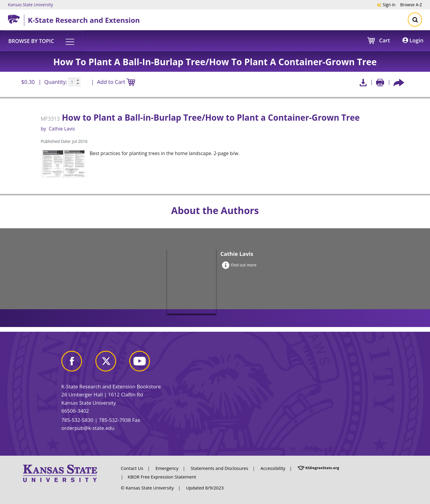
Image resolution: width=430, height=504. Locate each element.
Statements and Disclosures (220, 468)
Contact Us (132, 468)
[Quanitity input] (74, 82)
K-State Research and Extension (84, 20)
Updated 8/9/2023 (205, 488)
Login (413, 40)
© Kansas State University (147, 488)
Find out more (239, 265)
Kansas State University (31, 4)
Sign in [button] (386, 4)
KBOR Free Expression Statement (162, 477)
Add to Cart (116, 82)
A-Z (411, 4)
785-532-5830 (77, 420)
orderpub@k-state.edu (88, 428)
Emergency (167, 468)
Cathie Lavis (62, 129)
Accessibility (273, 468)
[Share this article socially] (399, 82)
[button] (43, 41)
